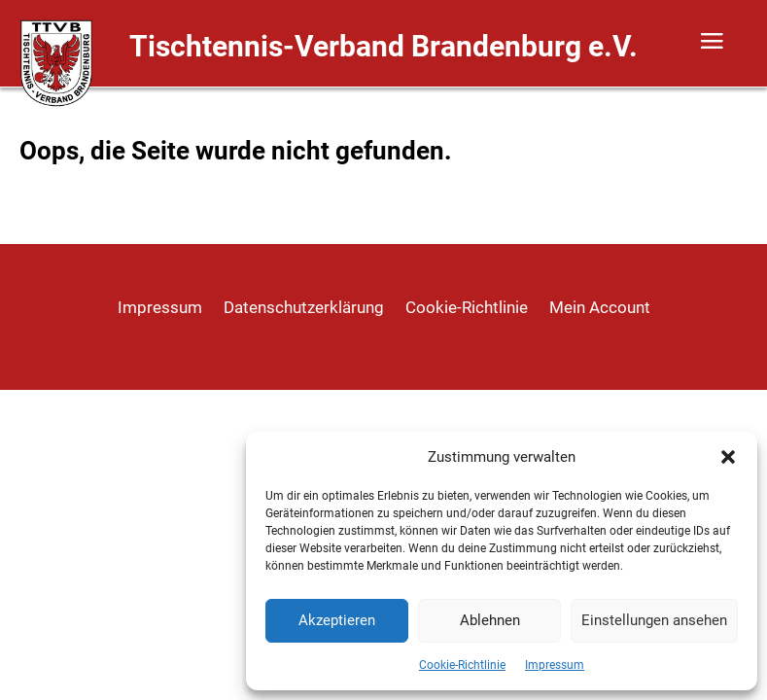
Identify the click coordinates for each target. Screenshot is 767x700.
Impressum (555, 665)
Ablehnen (490, 620)
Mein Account (600, 309)
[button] (728, 457)
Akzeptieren (337, 620)
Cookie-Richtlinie (462, 665)
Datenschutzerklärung (304, 309)
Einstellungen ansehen (654, 620)
